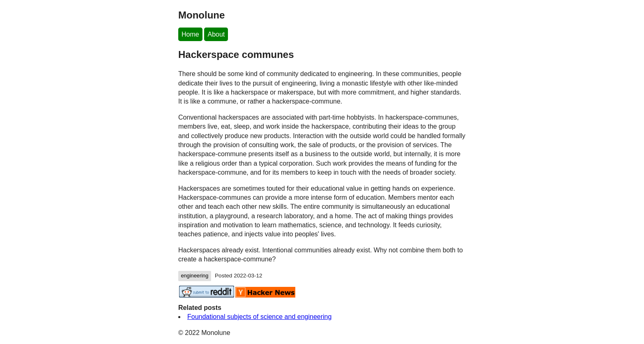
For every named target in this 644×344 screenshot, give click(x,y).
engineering (194, 276)
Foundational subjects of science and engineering (259, 317)
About (216, 34)
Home (190, 34)
